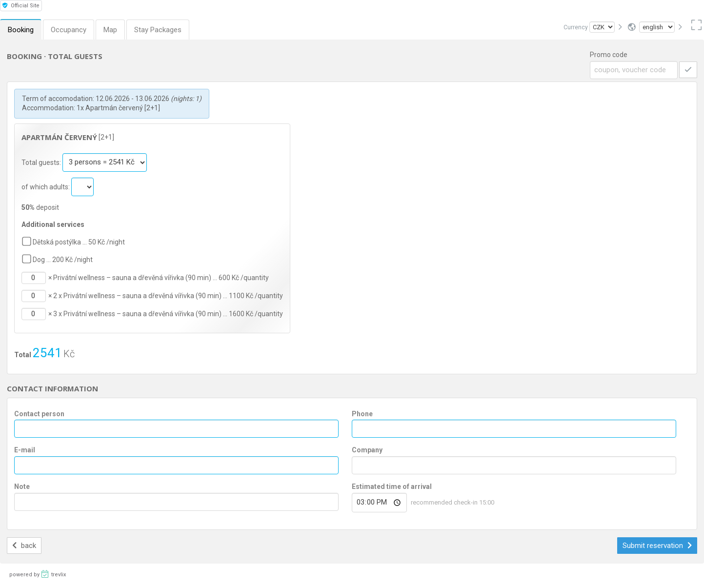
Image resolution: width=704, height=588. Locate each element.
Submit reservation (657, 546)
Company (367, 450)
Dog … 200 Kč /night (63, 260)
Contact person (39, 414)
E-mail (25, 450)
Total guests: (42, 162)
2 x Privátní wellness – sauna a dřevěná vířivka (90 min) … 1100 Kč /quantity (168, 296)
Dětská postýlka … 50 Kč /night (79, 242)
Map (110, 30)
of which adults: (46, 186)
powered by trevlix (38, 574)
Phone (362, 414)
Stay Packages (158, 30)
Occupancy (69, 30)
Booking (21, 30)
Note (22, 487)
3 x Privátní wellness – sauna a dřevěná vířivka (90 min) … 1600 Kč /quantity (168, 314)
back (24, 546)
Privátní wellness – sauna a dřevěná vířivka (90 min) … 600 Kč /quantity (161, 278)
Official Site (21, 6)
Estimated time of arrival (392, 487)
